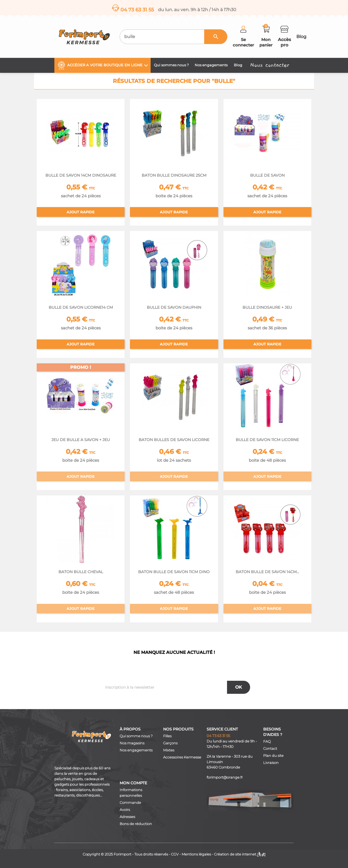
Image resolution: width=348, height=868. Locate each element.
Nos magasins (132, 743)
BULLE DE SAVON (267, 175)
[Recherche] (173, 37)
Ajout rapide (81, 212)
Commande (130, 803)
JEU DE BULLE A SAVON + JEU (81, 440)
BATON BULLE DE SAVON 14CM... (267, 572)
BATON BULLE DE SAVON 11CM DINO (174, 572)
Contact (270, 749)
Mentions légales (196, 854)
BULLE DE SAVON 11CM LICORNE (267, 440)
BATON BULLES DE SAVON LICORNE (174, 440)
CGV (175, 854)
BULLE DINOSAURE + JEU (267, 307)
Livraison (271, 763)
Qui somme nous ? (136, 736)
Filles (167, 736)
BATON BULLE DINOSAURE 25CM (174, 175)
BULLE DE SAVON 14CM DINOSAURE (81, 175)
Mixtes (169, 750)
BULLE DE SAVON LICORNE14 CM (81, 307)
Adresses (127, 817)
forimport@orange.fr (225, 777)
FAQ (267, 741)
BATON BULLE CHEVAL (81, 572)
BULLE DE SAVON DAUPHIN (174, 307)
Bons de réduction (136, 824)
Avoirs (125, 810)
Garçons (170, 743)
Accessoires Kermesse (182, 757)
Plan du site (273, 756)
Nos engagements (136, 750)
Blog (301, 37)
